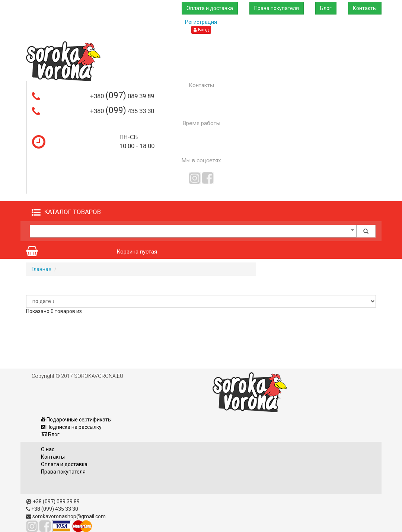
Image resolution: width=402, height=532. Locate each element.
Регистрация (201, 22)
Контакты (365, 8)
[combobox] (193, 231)
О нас (48, 449)
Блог (326, 8)
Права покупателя (276, 8)
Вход (201, 30)
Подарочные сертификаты (76, 420)
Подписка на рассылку (71, 427)
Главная (42, 269)
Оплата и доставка (209, 8)
